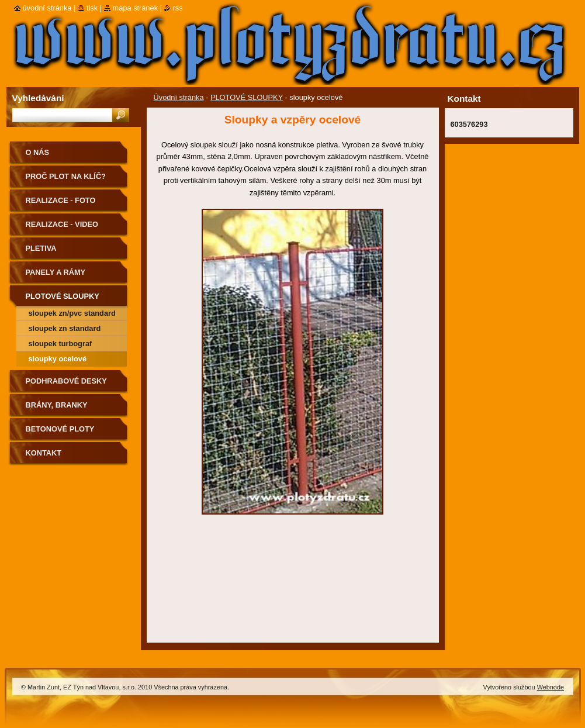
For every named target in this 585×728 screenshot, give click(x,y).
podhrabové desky (66, 381)
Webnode (551, 687)
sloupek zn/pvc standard (72, 313)
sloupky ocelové (58, 359)
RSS (178, 8)
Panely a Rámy (56, 272)
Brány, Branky (57, 405)
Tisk (92, 8)
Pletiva (41, 248)
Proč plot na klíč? (66, 176)
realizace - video (62, 224)
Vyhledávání (38, 98)
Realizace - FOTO (61, 200)
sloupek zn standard (65, 328)
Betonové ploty (60, 429)
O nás (38, 152)
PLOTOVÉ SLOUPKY (247, 97)
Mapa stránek (136, 8)
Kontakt (44, 453)
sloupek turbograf (60, 344)
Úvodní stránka (179, 97)
